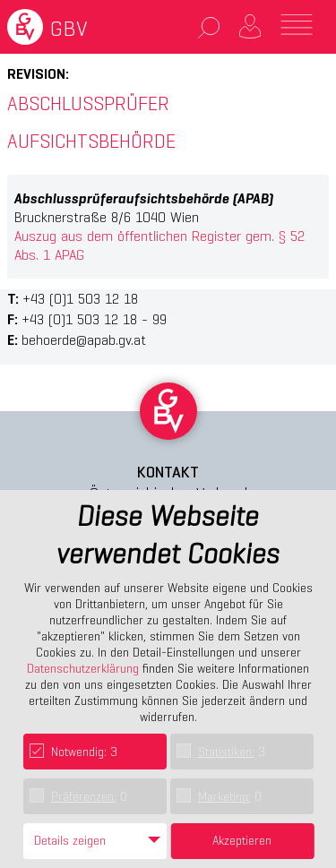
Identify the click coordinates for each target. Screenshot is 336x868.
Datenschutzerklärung (83, 668)
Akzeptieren (242, 840)
